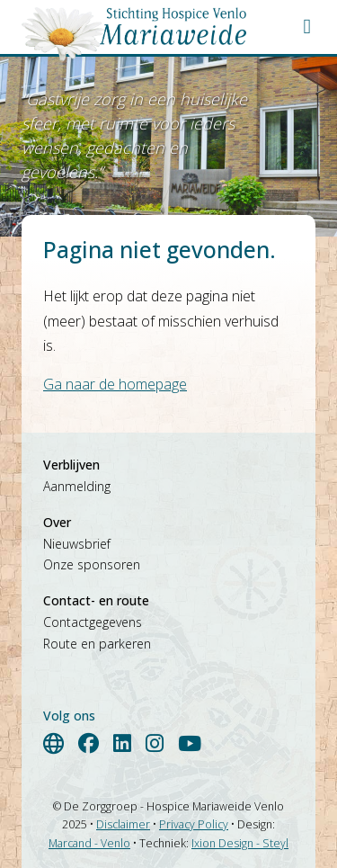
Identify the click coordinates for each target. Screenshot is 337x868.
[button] (307, 27)
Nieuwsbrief (77, 544)
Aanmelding (77, 486)
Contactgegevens (93, 622)
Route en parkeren (97, 644)
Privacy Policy (194, 824)
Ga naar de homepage (115, 384)
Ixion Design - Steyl (240, 843)
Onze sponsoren (92, 564)
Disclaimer (123, 824)
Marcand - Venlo (89, 843)
